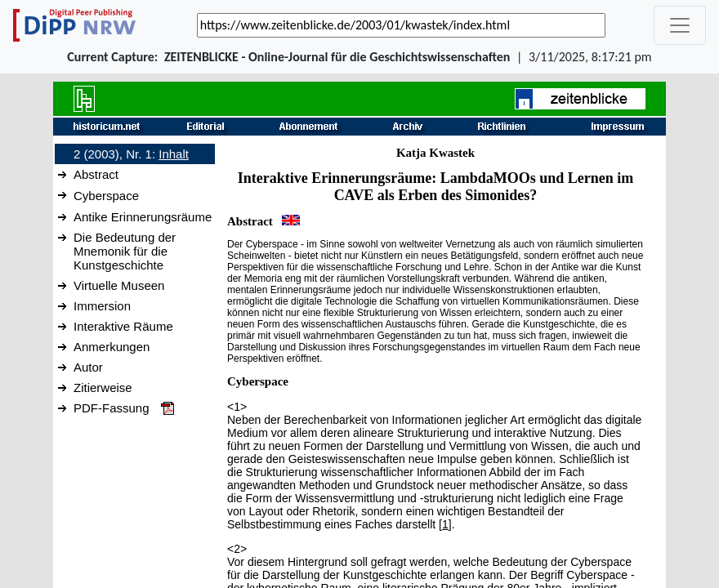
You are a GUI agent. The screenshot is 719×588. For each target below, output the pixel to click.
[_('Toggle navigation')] (680, 25)
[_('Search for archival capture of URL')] (401, 25)
